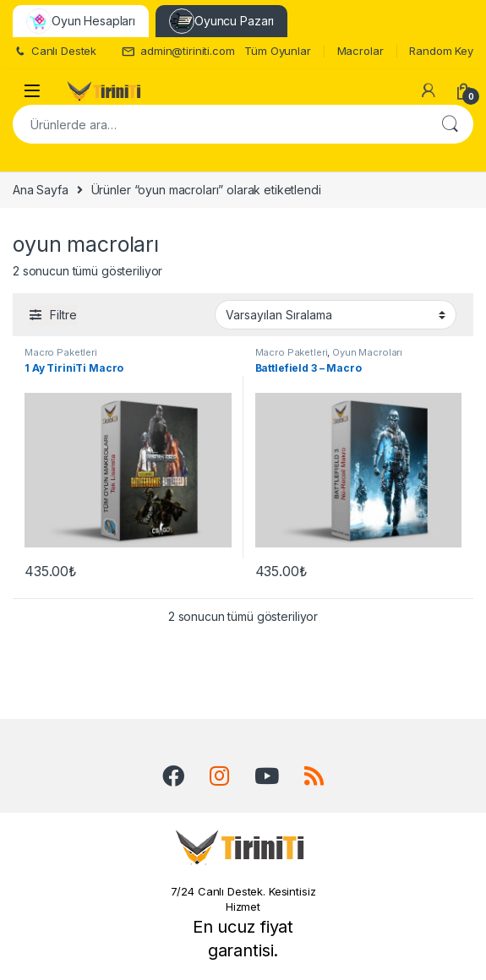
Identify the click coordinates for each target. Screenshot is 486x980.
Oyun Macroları (367, 352)
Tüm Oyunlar (277, 51)
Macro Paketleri (61, 352)
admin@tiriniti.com (178, 51)
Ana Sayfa (41, 190)
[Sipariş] (336, 314)
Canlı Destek (55, 51)
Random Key (441, 51)
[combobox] (219, 124)
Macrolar (360, 51)
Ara (450, 124)
